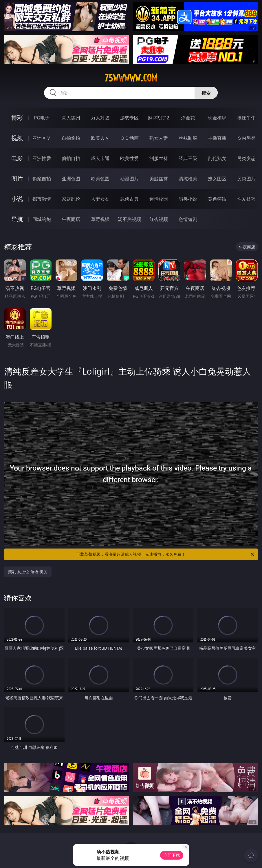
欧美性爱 (129, 158)
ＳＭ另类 (246, 138)
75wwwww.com (131, 78)
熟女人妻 (159, 138)
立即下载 (172, 855)
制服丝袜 (159, 158)
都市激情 (42, 199)
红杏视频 (159, 219)
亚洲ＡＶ (42, 138)
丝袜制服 (188, 138)
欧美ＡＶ (100, 138)
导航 (17, 219)
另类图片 (246, 179)
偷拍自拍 (71, 158)
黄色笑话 (217, 199)
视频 (17, 138)
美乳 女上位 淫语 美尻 (28, 572)
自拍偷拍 (71, 138)
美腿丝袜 (159, 179)
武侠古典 (129, 199)
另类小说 (188, 199)
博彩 (17, 118)
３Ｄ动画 (129, 138)
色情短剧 (188, 219)
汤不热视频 (129, 219)
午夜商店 (71, 219)
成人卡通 (100, 158)
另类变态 (246, 158)
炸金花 (188, 118)
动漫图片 (129, 179)
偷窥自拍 (42, 179)
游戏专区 (129, 118)
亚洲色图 (71, 179)
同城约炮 (42, 219)
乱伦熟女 (217, 158)
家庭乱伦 (71, 199)
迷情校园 (159, 199)
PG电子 (42, 118)
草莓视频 (100, 219)
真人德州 (71, 118)
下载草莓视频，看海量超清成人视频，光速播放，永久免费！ (166, 554)
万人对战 (100, 118)
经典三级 (188, 158)
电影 (17, 158)
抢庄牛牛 (246, 118)
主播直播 (217, 138)
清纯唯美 (188, 179)
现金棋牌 (217, 118)
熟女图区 (217, 179)
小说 (17, 199)
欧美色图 (100, 179)
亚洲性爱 (42, 158)
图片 (17, 178)
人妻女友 (100, 199)
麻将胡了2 (159, 118)
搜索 (206, 93)
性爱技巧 (246, 199)
